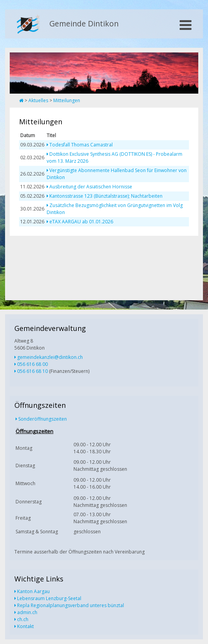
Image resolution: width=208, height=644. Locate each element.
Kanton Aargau (33, 591)
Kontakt (25, 626)
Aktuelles (38, 100)
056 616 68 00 (32, 364)
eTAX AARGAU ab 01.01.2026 (81, 222)
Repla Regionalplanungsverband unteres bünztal (71, 605)
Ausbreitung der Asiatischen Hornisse (91, 187)
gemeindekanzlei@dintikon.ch (50, 357)
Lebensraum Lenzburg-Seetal (49, 598)
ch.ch (23, 619)
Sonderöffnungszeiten (43, 419)
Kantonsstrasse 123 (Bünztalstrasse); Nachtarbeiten (106, 196)
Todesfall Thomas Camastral (81, 145)
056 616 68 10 (32, 371)
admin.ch (27, 612)
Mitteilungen (67, 100)
